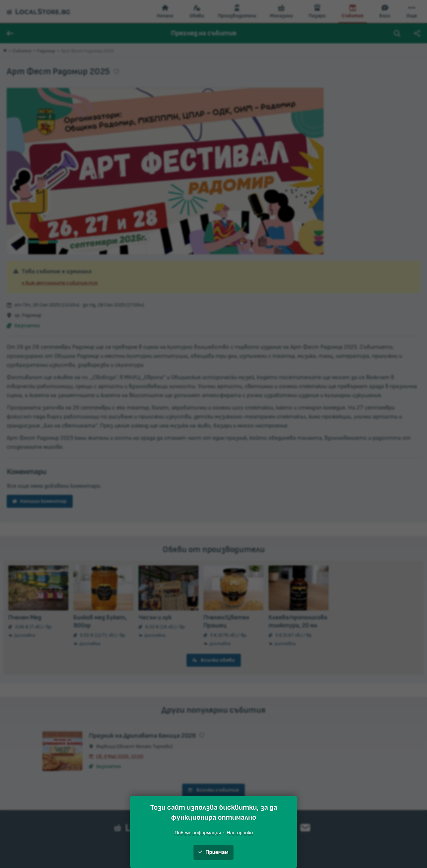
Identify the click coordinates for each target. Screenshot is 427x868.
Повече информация (198, 833)
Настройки (240, 833)
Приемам (213, 852)
